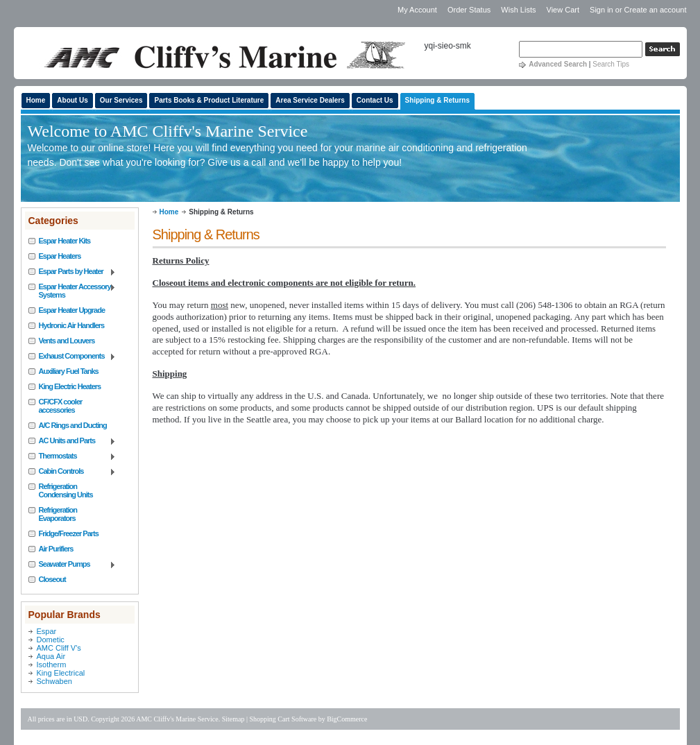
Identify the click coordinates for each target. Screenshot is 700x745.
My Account (417, 10)
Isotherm (52, 665)
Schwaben (54, 681)
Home (169, 212)
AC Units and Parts (72, 441)
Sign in (601, 10)
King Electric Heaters (70, 386)
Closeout (52, 579)
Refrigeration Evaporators (58, 514)
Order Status (469, 10)
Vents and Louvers (67, 341)
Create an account (656, 10)
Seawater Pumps (72, 565)
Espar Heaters (60, 256)
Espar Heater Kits (65, 241)
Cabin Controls (72, 472)
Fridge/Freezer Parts (69, 533)
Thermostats (72, 456)
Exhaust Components (72, 357)
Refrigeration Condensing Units (66, 490)
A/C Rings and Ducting (73, 425)
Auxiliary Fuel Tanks (69, 371)
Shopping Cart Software (283, 719)
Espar (47, 631)
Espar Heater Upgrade (72, 310)
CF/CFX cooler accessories (61, 406)
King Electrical (61, 673)
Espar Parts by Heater (72, 272)
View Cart (564, 10)
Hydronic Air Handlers (72, 325)
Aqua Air (51, 656)
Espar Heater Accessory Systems (72, 291)
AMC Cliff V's (59, 648)
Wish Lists (518, 10)
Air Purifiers (56, 549)
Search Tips (611, 64)
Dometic (51, 640)
